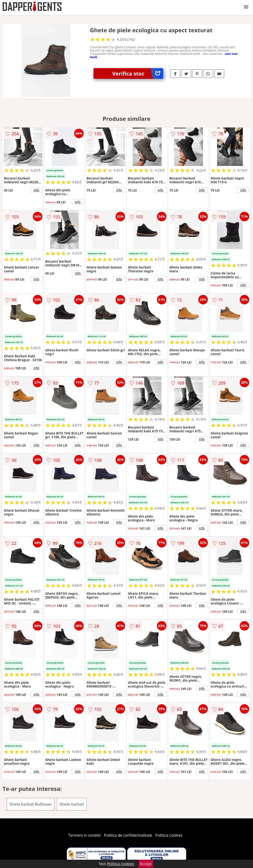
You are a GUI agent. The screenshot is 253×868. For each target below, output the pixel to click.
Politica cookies (169, 835)
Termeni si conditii (85, 835)
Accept (146, 864)
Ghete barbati (72, 804)
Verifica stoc (138, 73)
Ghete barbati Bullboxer (31, 804)
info (36, 190)
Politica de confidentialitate (128, 835)
